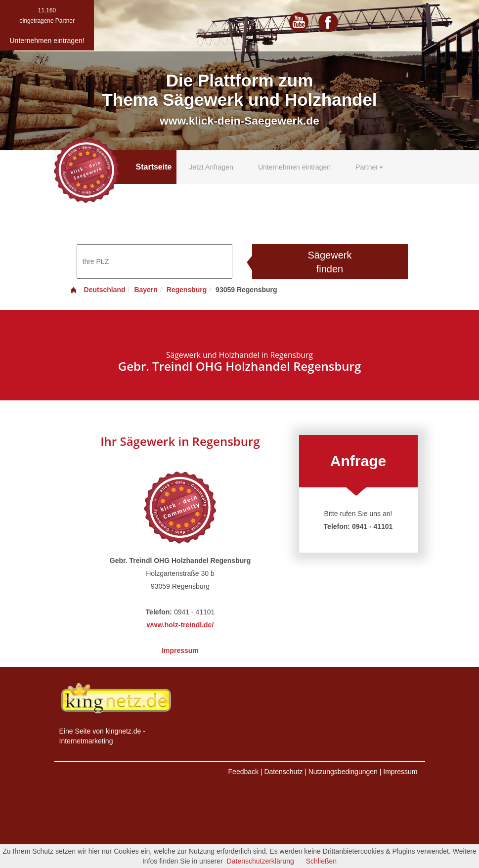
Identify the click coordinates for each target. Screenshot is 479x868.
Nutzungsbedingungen (343, 772)
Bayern (146, 290)
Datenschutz (283, 772)
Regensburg (187, 290)
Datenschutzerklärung (261, 861)
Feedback (243, 772)
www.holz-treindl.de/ (180, 625)
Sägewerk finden (330, 262)
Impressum (180, 651)
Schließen (321, 861)
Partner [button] (369, 167)
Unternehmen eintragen (294, 167)
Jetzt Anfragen (211, 167)
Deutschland (97, 290)
